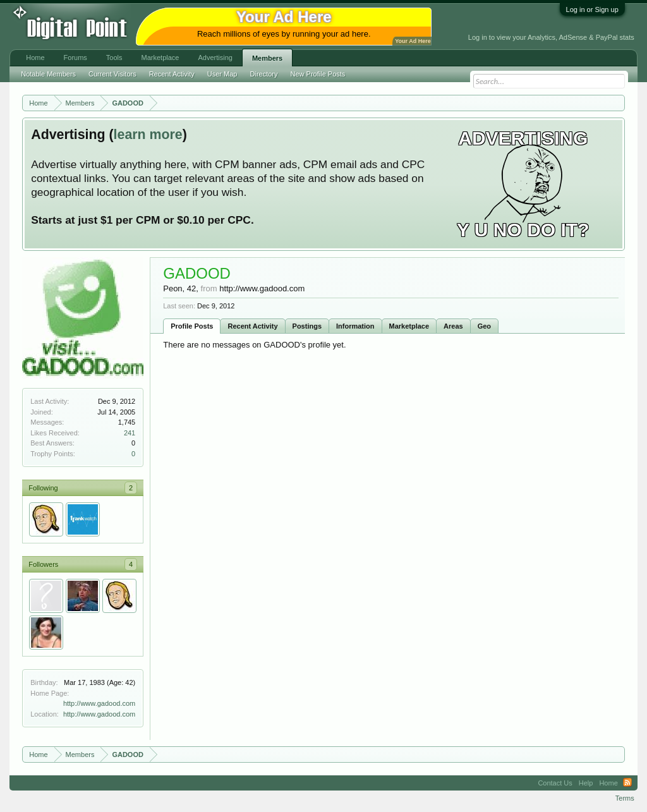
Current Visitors (112, 74)
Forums (76, 58)
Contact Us (555, 783)
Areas (453, 326)
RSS (627, 783)
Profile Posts (192, 326)
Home (35, 58)
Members (267, 58)
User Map (222, 74)
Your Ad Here (413, 41)
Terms (625, 798)
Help (586, 783)
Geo (484, 326)
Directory (264, 74)
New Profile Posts (318, 74)
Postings (307, 326)
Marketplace (409, 326)
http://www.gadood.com (99, 703)
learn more (148, 135)
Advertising (215, 58)
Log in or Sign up (592, 9)
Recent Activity (252, 326)
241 (130, 433)
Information (355, 326)
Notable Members (48, 74)
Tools (114, 58)
